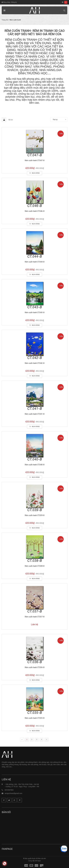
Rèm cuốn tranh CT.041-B (35, 414)
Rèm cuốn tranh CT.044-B (35, 262)
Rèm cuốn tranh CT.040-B (35, 465)
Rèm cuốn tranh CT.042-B (35, 363)
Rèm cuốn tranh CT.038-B (35, 566)
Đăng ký (14, 2)
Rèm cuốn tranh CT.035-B (35, 718)
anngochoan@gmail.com (13, 793)
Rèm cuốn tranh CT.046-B (35, 211)
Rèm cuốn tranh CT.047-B (35, 160)
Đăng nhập (6, 2)
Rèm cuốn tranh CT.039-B (35, 515)
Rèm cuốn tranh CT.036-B (35, 667)
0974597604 (9, 790)
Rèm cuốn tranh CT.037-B (35, 617)
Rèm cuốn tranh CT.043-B (35, 313)
